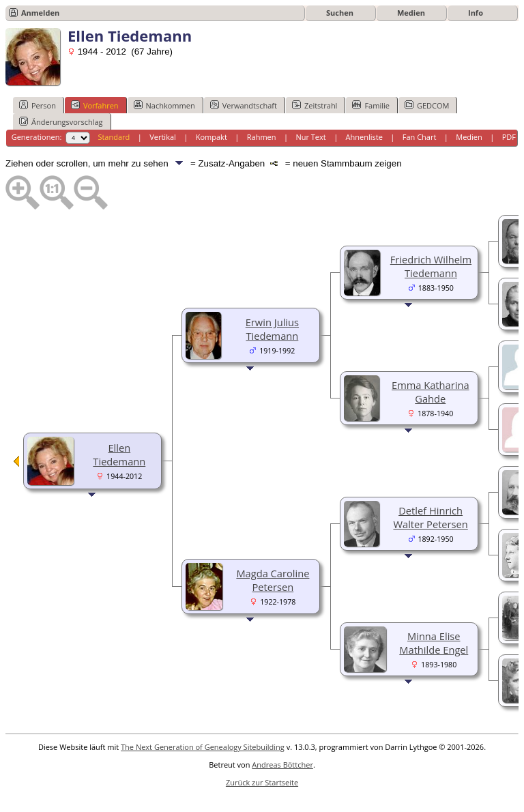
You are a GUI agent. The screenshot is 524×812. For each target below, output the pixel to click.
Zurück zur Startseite (262, 782)
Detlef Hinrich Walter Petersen (430, 517)
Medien (411, 13)
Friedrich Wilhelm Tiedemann (431, 266)
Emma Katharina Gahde (431, 392)
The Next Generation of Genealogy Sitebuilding (203, 747)
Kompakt (212, 137)
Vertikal (163, 137)
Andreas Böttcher (282, 765)
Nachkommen (164, 105)
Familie (370, 105)
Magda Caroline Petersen (273, 580)
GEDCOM (427, 105)
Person (38, 105)
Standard (114, 137)
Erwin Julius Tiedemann (272, 329)
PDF (509, 137)
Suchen (340, 13)
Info (476, 13)
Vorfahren (95, 105)
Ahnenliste (364, 137)
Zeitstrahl (315, 105)
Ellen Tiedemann (119, 454)
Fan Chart (420, 137)
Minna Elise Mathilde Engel (434, 643)
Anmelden (40, 13)
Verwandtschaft (244, 105)
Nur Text (310, 137)
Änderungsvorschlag (61, 121)
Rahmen (262, 137)
